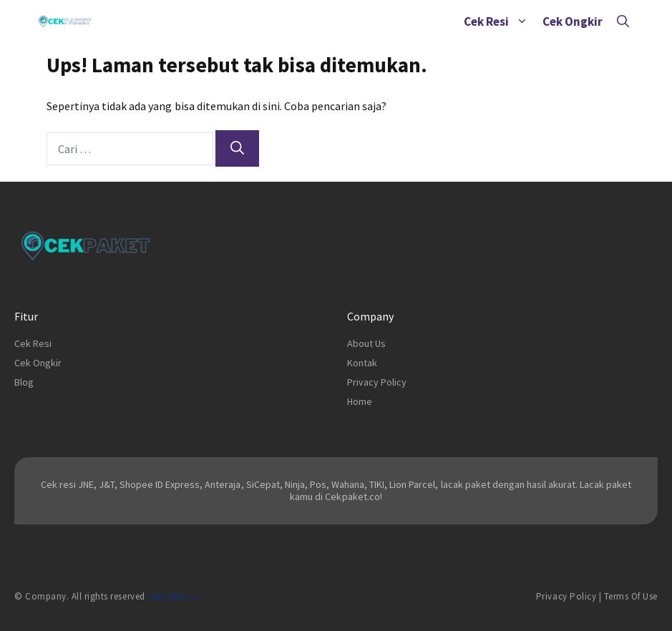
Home (360, 401)
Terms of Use (631, 596)
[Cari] (237, 148)
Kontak (362, 363)
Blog (24, 382)
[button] (522, 21)
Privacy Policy (377, 382)
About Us (366, 343)
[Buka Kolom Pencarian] (623, 21)
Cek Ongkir (573, 21)
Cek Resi (500, 21)
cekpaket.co (173, 596)
